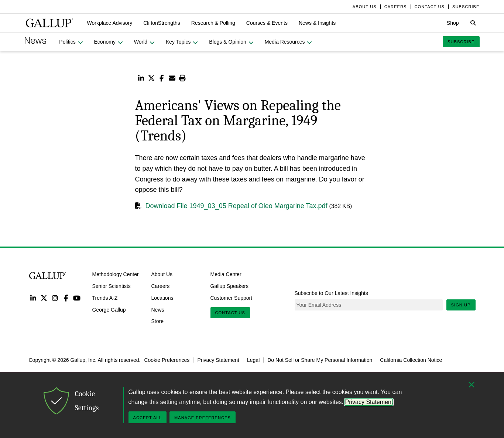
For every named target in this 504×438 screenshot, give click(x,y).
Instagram (55, 298)
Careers (161, 286)
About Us (162, 274)
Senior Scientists (112, 286)
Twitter (44, 298)
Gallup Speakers (230, 286)
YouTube (77, 298)
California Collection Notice (411, 360)
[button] (110, 23)
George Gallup (109, 309)
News (158, 309)
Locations (162, 298)
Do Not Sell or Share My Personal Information (320, 360)
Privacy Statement (218, 360)
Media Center (226, 274)
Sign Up (461, 305)
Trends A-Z (105, 298)
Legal (253, 360)
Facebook (66, 298)
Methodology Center (116, 274)
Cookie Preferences (167, 360)
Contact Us (230, 313)
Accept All (148, 418)
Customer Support (232, 298)
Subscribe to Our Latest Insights (331, 293)
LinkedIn (33, 298)
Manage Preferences (203, 418)
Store (157, 321)
